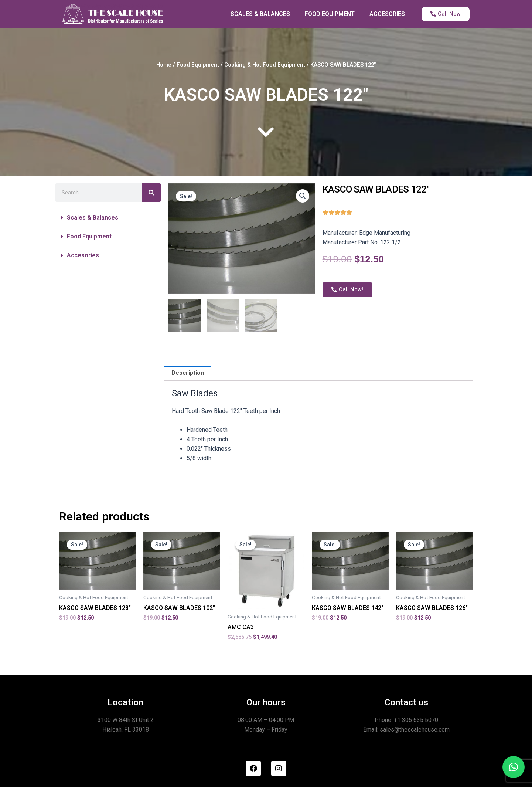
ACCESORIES (387, 14)
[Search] (151, 193)
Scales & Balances (93, 218)
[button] (108, 218)
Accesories (83, 255)
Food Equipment (198, 65)
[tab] (188, 373)
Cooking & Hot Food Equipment (265, 65)
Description (188, 373)
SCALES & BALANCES (260, 14)
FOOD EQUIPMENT (330, 14)
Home (164, 65)
